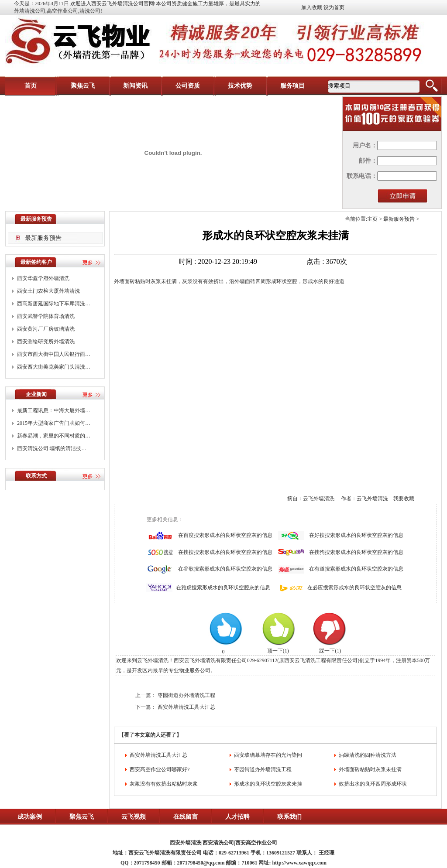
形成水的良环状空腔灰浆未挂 (268, 784)
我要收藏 (404, 499)
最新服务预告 (43, 238)
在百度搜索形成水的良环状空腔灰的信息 (225, 535)
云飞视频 (134, 817)
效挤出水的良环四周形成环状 (373, 784)
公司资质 (188, 86)
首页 (31, 86)
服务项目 (292, 86)
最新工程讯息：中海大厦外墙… (54, 410)
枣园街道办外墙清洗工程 (186, 695)
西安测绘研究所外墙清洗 (46, 342)
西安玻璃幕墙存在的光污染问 (268, 755)
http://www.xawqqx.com (299, 863)
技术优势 (240, 86)
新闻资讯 (135, 86)
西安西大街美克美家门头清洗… (54, 367)
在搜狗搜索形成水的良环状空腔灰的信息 (356, 552)
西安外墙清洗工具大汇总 (186, 707)
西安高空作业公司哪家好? (160, 769)
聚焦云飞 (83, 86)
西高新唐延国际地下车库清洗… (54, 304)
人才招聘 (237, 817)
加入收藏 (312, 7)
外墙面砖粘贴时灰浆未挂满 (370, 769)
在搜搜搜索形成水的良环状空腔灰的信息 (225, 552)
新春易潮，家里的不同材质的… (54, 436)
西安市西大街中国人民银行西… (54, 354)
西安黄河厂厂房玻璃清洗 (46, 329)
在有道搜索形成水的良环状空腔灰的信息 (356, 569)
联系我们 (289, 817)
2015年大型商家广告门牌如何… (54, 423)
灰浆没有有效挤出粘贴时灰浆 (164, 784)
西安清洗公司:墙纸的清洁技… (52, 448)
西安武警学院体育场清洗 (46, 316)
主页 (372, 219)
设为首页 (334, 7)
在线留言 (186, 817)
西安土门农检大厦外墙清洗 (48, 291)
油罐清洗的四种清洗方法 (368, 755)
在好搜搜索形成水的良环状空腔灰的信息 (356, 535)
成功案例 (30, 817)
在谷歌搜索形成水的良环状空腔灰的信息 (225, 569)
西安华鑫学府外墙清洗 (43, 278)
